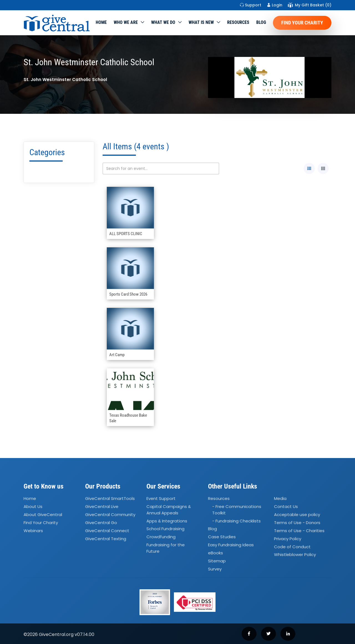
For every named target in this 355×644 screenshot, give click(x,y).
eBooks (215, 553)
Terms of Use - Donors (297, 523)
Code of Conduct (292, 547)
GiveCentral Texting (106, 539)
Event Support (161, 499)
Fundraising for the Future (166, 548)
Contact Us (286, 506)
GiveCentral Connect (107, 531)
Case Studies (222, 537)
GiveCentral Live (102, 506)
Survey (215, 569)
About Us (33, 506)
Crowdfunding (161, 537)
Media (280, 499)
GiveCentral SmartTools (110, 499)
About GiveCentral (43, 515)
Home (101, 22)
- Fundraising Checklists (236, 521)
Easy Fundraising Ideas (231, 545)
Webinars (33, 531)
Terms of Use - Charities (299, 531)
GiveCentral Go (101, 523)
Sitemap (217, 561)
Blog (261, 22)
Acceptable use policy (297, 515)
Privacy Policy (288, 539)
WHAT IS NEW (201, 22)
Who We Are (126, 22)
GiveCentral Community (110, 515)
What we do (163, 22)
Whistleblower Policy (295, 555)
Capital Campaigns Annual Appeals (169, 510)
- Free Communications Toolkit (237, 510)
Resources (238, 22)
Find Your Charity (302, 23)
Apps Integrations (167, 521)
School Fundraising (165, 529)
